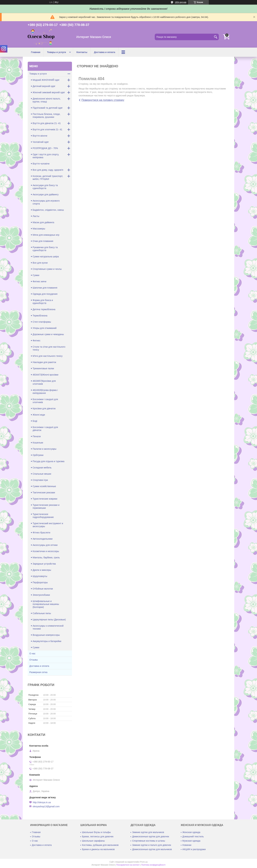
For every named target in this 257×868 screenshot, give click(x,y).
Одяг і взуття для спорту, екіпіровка (46, 156)
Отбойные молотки (43, 589)
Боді (35, 421)
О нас (32, 654)
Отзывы (34, 660)
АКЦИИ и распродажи (194, 849)
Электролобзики (41, 595)
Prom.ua (144, 862)
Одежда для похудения (45, 294)
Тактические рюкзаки (44, 493)
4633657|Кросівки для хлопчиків (44, 382)
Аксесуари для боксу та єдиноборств (45, 187)
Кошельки (38, 443)
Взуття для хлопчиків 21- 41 (47, 129)
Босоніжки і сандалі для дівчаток (45, 429)
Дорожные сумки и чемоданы (48, 334)
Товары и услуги (56, 52)
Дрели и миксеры (42, 570)
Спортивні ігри (40, 480)
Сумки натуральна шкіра (46, 257)
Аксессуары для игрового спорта (46, 202)
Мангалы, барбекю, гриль (46, 557)
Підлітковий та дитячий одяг (48, 108)
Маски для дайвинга (43, 222)
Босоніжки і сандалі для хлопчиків (45, 401)
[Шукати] (216, 37)
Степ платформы (42, 322)
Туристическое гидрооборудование (43, 516)
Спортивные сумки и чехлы (47, 269)
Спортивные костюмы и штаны (148, 841)
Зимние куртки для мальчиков (148, 832)
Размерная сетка (38, 672)
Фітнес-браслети (41, 533)
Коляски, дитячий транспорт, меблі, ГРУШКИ (48, 178)
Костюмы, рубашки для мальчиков (100, 845)
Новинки (187, 845)
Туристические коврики (45, 499)
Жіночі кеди (39, 415)
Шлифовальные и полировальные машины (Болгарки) (46, 604)
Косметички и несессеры (46, 551)
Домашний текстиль (193, 836)
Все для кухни (40, 263)
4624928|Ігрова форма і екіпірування (45, 392)
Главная (36, 52)
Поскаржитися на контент (128, 865)
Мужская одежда (191, 841)
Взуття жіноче (40, 136)
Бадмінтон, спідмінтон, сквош (48, 210)
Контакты (82, 52)
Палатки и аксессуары (44, 449)
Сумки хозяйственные (44, 486)
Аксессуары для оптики (45, 545)
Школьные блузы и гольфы (96, 832)
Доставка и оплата (104, 52)
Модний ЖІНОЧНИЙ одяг (46, 80)
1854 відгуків (181, 2)
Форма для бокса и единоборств (43, 302)
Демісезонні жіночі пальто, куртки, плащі (47, 100)
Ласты (36, 216)
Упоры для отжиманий (45, 328)
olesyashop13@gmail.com (46, 806)
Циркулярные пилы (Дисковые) (49, 620)
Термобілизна (40, 316)
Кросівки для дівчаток (44, 408)
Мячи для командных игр (46, 235)
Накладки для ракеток (44, 362)
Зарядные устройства (44, 564)
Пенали (37, 436)
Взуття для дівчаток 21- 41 (47, 123)
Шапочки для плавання (45, 288)
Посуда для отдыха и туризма (49, 461)
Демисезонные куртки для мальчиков (152, 849)
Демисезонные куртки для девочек (151, 836)
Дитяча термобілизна (44, 309)
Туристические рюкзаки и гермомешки (46, 506)
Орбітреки (38, 455)
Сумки (36, 275)
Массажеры (39, 229)
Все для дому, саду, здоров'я (48, 170)
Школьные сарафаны (93, 841)
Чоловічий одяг (41, 142)
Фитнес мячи (40, 281)
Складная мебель (42, 468)
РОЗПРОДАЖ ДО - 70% (45, 148)
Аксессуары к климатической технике (48, 627)
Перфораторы (40, 582)
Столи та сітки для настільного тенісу (49, 348)
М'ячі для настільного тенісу (48, 356)
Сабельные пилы (42, 613)
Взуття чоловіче (41, 164)
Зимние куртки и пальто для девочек (152, 845)
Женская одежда (191, 832)
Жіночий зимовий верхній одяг (49, 92)
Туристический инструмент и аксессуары (48, 525)
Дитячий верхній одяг (44, 86)
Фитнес (36, 341)
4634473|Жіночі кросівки (45, 375)
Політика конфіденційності (153, 865)
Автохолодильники (43, 539)
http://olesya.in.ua (42, 802)
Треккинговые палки (43, 368)
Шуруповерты (40, 576)
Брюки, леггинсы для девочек (98, 836)
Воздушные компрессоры (46, 635)
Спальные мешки (42, 474)
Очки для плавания (43, 241)
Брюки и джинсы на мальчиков (98, 849)
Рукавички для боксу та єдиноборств (45, 249)
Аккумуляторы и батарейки (47, 641)
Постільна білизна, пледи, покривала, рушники (46, 116)
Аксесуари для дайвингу (46, 194)
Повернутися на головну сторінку (103, 100)
